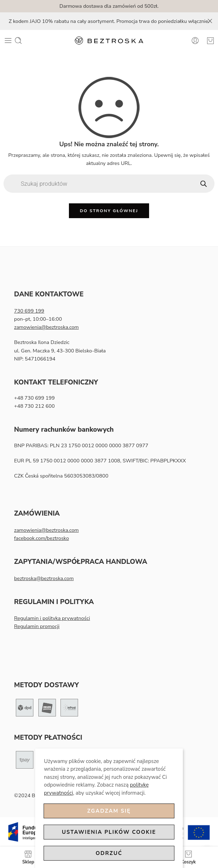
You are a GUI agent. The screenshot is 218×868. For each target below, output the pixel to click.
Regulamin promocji (37, 626)
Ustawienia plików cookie (109, 832)
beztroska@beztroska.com (44, 578)
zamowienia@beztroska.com (46, 327)
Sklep (28, 857)
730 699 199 (29, 311)
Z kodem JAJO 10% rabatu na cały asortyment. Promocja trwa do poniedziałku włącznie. (109, 21)
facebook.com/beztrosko (41, 538)
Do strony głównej (109, 211)
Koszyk (188, 857)
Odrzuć (109, 853)
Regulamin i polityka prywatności (52, 618)
